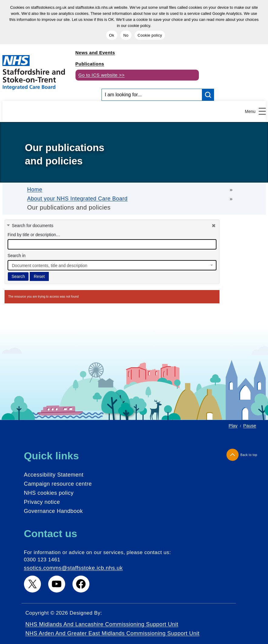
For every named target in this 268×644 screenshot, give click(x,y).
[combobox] (112, 265)
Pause (250, 426)
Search (18, 276)
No (126, 35)
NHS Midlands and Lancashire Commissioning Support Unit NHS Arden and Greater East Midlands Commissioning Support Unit (112, 629)
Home (35, 190)
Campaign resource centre (58, 484)
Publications (90, 64)
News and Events (95, 53)
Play (233, 426)
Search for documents (33, 226)
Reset (39, 276)
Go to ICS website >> (102, 75)
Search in (17, 256)
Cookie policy (150, 35)
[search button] (208, 95)
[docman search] (112, 244)
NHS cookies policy (49, 493)
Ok (112, 35)
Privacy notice (42, 502)
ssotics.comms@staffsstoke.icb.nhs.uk (73, 568)
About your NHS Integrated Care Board (77, 199)
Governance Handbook (54, 511)
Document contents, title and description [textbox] (50, 266)
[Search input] (152, 95)
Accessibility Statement (54, 475)
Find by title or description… (34, 235)
